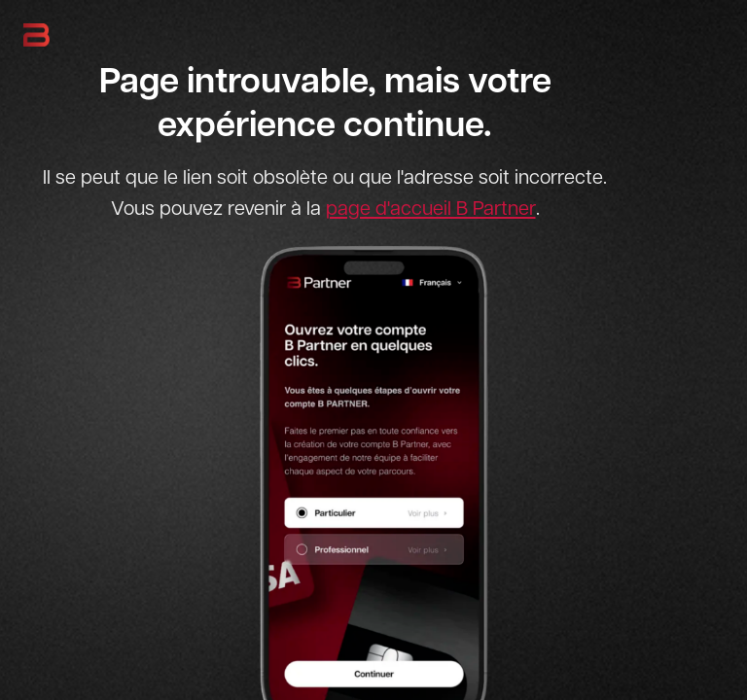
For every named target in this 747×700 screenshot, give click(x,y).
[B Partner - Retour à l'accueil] (36, 35)
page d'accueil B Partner (431, 208)
